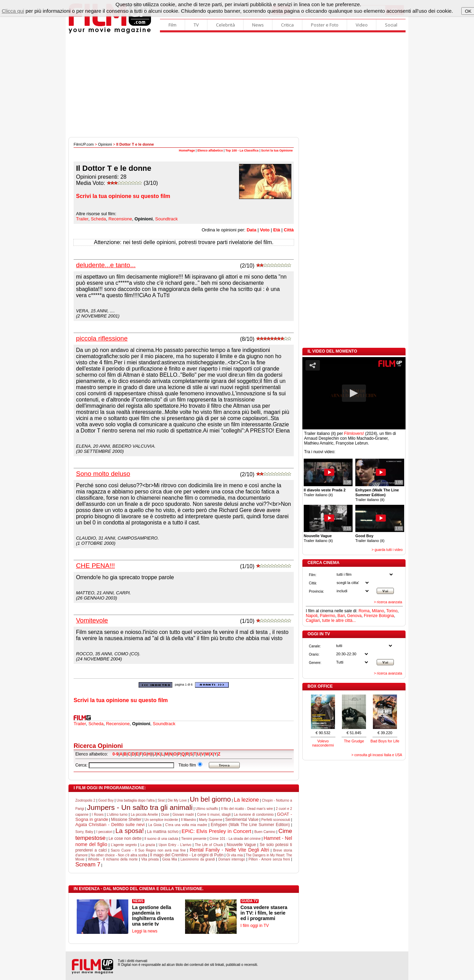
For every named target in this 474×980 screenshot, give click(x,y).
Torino (392, 611)
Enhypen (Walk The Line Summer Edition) (250, 825)
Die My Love (177, 800)
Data (251, 230)
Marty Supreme (211, 820)
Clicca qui (13, 11)
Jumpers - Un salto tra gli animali (140, 807)
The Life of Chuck (209, 845)
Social (391, 25)
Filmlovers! (354, 434)
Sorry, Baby (84, 832)
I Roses (98, 815)
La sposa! (130, 831)
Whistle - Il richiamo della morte (113, 859)
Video (362, 25)
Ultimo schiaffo (207, 809)
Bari (341, 616)
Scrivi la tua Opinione (277, 150)
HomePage (187, 150)
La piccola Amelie (144, 815)
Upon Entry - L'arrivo (175, 845)
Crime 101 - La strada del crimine (235, 839)
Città (289, 230)
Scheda (98, 219)
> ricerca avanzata (388, 602)
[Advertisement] (237, 85)
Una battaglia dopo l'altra (136, 800)
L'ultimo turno (117, 815)
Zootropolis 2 (85, 800)
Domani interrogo (232, 859)
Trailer (82, 219)
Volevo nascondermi (323, 743)
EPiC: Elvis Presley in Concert (217, 831)
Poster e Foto (325, 25)
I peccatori (104, 832)
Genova (354, 616)
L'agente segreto (124, 845)
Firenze (371, 616)
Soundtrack (166, 219)
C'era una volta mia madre (186, 825)
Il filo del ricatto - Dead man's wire (247, 809)
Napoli (312, 616)
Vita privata (150, 859)
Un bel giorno (210, 799)
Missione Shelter (126, 820)
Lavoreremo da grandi (198, 859)
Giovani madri (183, 815)
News (258, 25)
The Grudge (354, 741)
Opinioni (105, 144)
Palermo (328, 616)
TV (196, 25)
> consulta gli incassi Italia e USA (377, 755)
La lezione (246, 800)
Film (173, 25)
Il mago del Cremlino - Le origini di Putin (187, 855)
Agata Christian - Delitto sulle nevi (110, 825)
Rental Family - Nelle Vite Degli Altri (229, 850)
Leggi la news (145, 931)
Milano (378, 611)
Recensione (120, 219)
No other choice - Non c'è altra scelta (119, 855)
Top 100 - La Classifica (242, 150)
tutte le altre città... (339, 621)
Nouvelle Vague (241, 845)
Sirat (161, 800)
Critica (287, 25)
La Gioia (155, 825)
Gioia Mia (169, 859)
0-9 (115, 754)
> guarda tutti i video (387, 550)
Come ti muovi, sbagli (214, 815)
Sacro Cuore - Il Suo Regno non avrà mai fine (148, 850)
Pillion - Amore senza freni (269, 859)
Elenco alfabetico (210, 150)
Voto (265, 230)
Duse (165, 815)
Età (277, 230)
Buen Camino (265, 832)
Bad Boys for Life (385, 741)
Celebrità (225, 25)
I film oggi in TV (255, 926)
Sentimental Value (242, 820)
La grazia (148, 845)
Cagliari (313, 621)
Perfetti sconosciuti (276, 820)
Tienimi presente (194, 839)
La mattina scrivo (163, 832)
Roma (364, 611)
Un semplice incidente (161, 820)
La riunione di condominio (254, 815)
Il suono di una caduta (161, 839)
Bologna (386, 616)
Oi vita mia (234, 855)
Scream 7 (88, 864)
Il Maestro (188, 820)
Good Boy (106, 800)
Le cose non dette (125, 838)
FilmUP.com (84, 144)
